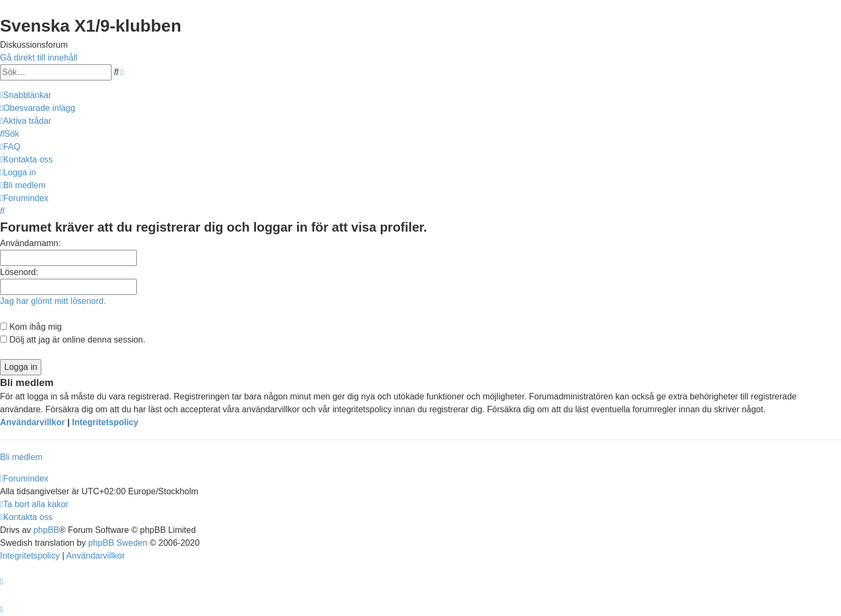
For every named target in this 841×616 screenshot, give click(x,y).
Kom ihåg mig (31, 327)
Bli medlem (21, 457)
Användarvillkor (32, 422)
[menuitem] (38, 108)
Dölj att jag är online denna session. (73, 340)
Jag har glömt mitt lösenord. (53, 301)
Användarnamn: (30, 243)
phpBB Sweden (118, 543)
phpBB (46, 530)
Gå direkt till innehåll (39, 58)
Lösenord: (19, 272)
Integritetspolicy (105, 422)
